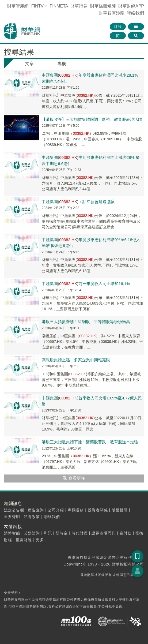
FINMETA (59, 6)
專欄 (62, 64)
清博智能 (12, 533)
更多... (42, 540)
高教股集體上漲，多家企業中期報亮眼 (76, 360)
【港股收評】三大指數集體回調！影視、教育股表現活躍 (92, 119)
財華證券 (79, 6)
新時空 (62, 533)
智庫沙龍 (112, 13)
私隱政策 (32, 517)
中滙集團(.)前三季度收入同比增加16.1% (86, 284)
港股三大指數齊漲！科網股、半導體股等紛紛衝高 (86, 322)
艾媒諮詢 (32, 533)
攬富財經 (24, 540)
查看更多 (74, 478)
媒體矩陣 (103, 6)
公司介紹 (56, 510)
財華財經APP (131, 6)
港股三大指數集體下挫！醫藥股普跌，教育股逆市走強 (90, 442)
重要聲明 (12, 517)
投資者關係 (98, 510)
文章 (29, 64)
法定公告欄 (14, 510)
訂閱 (118, 27)
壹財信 (126, 533)
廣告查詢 (36, 510)
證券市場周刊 (104, 533)
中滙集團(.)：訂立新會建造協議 (78, 202)
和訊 (48, 533)
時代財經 (80, 533)
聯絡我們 (135, 13)
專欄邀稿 (76, 510)
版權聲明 (120, 510)
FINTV (37, 6)
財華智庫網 (18, 6)
